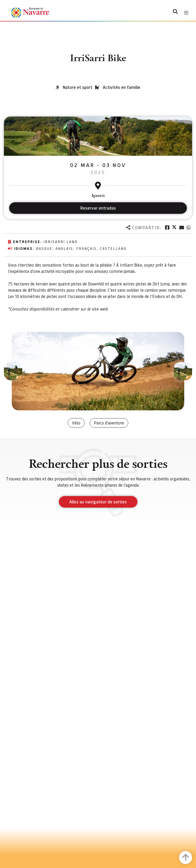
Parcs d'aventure (109, 423)
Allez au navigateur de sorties (98, 502)
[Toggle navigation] (186, 13)
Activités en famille (122, 87)
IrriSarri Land (60, 242)
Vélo (76, 423)
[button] (13, 371)
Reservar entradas (98, 208)
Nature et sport (78, 87)
